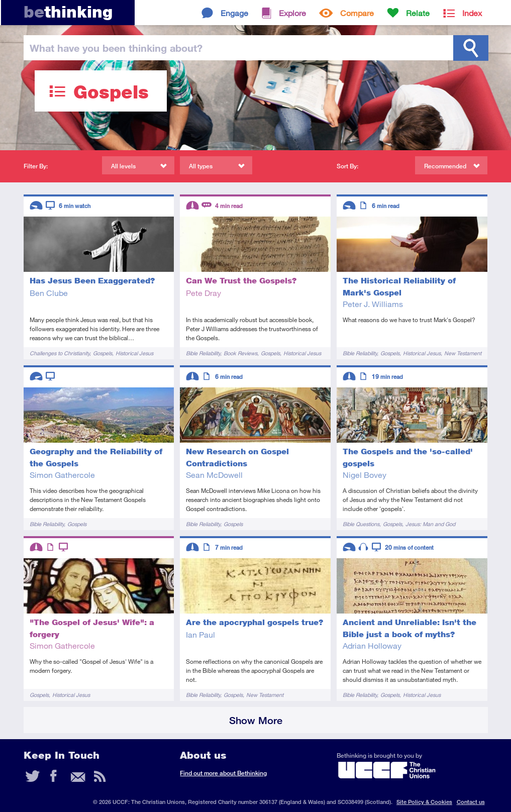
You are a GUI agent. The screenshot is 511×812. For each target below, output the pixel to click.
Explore (292, 13)
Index (472, 13)
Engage (234, 13)
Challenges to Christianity (60, 353)
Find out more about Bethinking (223, 773)
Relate (418, 13)
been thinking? (116, 48)
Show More (256, 720)
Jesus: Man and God (430, 524)
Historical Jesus (134, 353)
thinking (68, 12)
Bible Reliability (203, 353)
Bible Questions (361, 524)
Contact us (471, 802)
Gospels (103, 353)
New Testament (463, 353)
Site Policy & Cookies (424, 802)
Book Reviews (240, 353)
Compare (357, 13)
